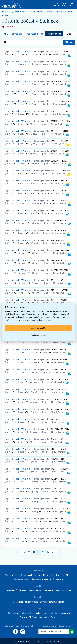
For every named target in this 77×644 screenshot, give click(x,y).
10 (29, 552)
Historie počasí (54, 34)
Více (69, 34)
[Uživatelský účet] (57, 4)
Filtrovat (69, 42)
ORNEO (59, 641)
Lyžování (43, 602)
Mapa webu (44, 617)
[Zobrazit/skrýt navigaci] (72, 4)
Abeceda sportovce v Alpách (26, 602)
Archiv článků (11, 590)
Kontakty (16, 613)
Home (5, 12)
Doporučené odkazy (51, 590)
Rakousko (38, 12)
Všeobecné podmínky (31, 613)
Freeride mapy (35, 590)
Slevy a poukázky (50, 613)
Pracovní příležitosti (28, 617)
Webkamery (58, 579)
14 (48, 552)
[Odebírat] (72, 632)
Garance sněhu (66, 613)
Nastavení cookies (38, 335)
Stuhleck (60, 12)
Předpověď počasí (35, 34)
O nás (7, 613)
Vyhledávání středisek (20, 12)
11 (34, 552)
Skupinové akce (12, 575)
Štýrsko (49, 12)
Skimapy (23, 590)
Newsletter (67, 590)
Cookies (54, 617)
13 (43, 552)
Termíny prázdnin (56, 602)
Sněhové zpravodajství (41, 579)
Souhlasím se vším (39, 328)
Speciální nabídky (28, 575)
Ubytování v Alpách (64, 575)
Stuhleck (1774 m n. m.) (22, 52)
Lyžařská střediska (46, 575)
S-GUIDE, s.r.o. (24, 641)
